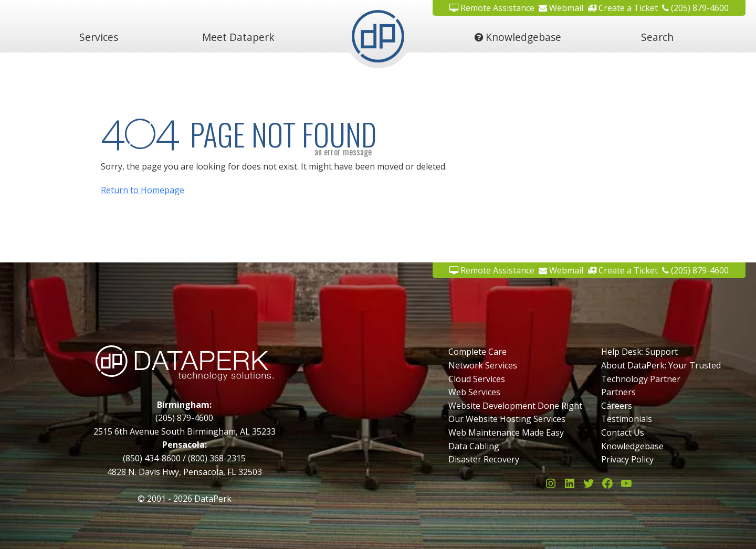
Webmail (561, 270)
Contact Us (623, 432)
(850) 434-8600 (152, 458)
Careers (617, 406)
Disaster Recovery (484, 459)
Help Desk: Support (639, 352)
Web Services (474, 392)
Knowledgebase (518, 37)
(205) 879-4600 (695, 270)
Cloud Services (477, 379)
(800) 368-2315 (217, 458)
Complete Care (477, 352)
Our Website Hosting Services (507, 419)
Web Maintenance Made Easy (506, 432)
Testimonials (627, 419)
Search (657, 37)
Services (99, 37)
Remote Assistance (492, 270)
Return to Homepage (143, 190)
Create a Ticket (623, 270)
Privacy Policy (627, 459)
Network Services (483, 365)
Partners (618, 392)
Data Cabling (474, 446)
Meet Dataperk (238, 37)
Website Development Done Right (515, 406)
